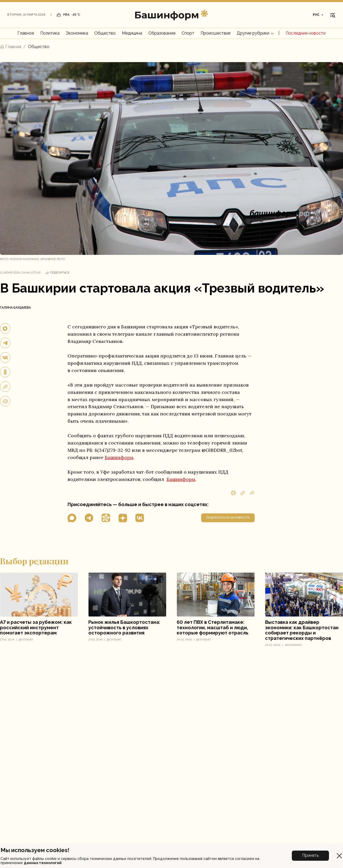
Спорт (188, 33)
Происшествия (216, 33)
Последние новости (306, 33)
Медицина (132, 33)
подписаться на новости (228, 518)
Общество (105, 33)
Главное (26, 33)
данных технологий (43, 863)
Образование (162, 33)
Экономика (77, 33)
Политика (50, 33)
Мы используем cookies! (35, 850)
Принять (310, 855)
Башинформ (119, 457)
